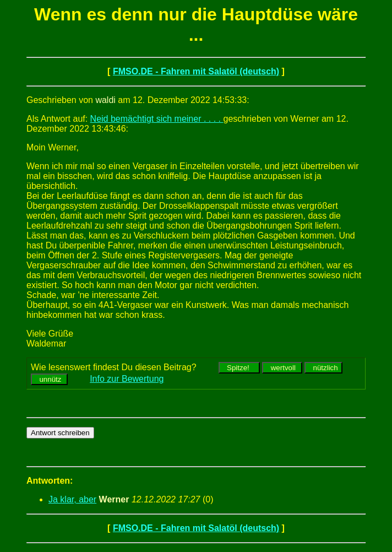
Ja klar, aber (72, 499)
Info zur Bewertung (127, 379)
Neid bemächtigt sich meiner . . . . (157, 119)
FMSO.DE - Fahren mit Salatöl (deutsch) (196, 71)
